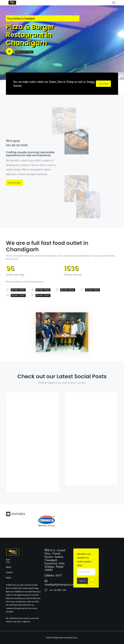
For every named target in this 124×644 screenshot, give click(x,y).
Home (8, 578)
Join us (82, 581)
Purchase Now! (14, 183)
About (9, 567)
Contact (9, 572)
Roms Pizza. (73, 638)
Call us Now (103, 84)
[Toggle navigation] (114, 3)
